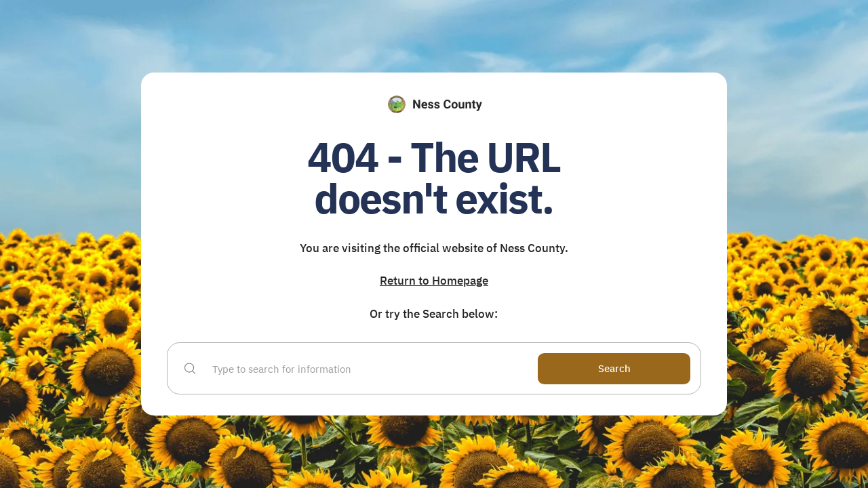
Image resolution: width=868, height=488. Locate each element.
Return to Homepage (434, 280)
